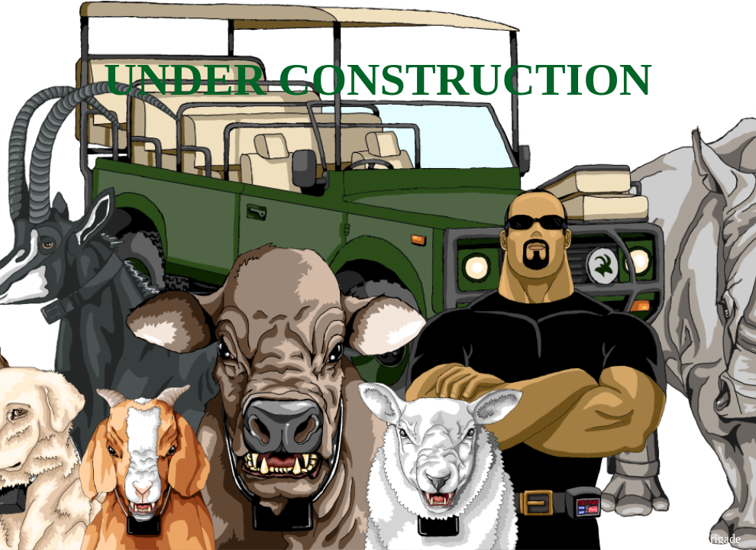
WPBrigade (712, 539)
